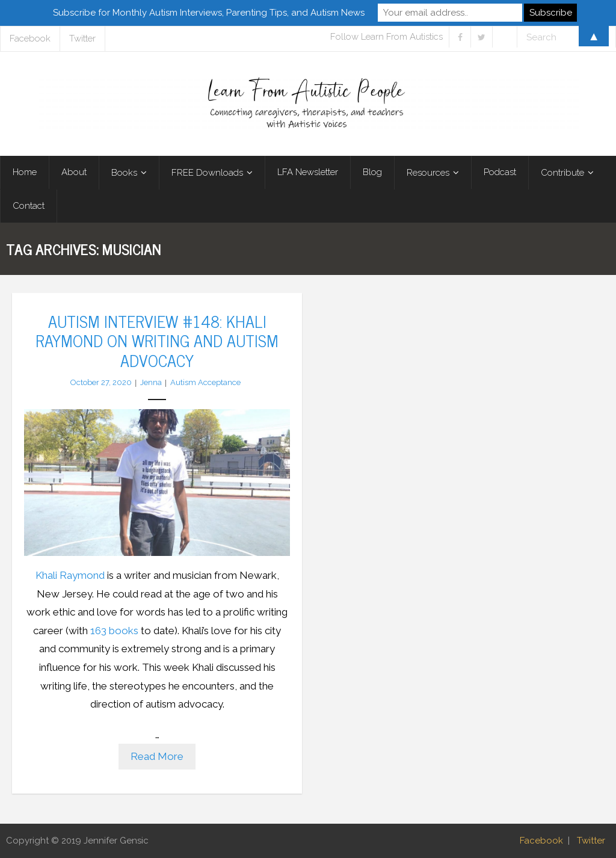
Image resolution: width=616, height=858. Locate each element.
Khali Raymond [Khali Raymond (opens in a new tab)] (70, 575)
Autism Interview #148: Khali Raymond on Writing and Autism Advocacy (157, 340)
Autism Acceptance (205, 382)
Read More (157, 756)
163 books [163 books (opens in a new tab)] (114, 631)
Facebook (541, 841)
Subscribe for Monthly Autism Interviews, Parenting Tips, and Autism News (209, 13)
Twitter (591, 841)
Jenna (151, 382)
